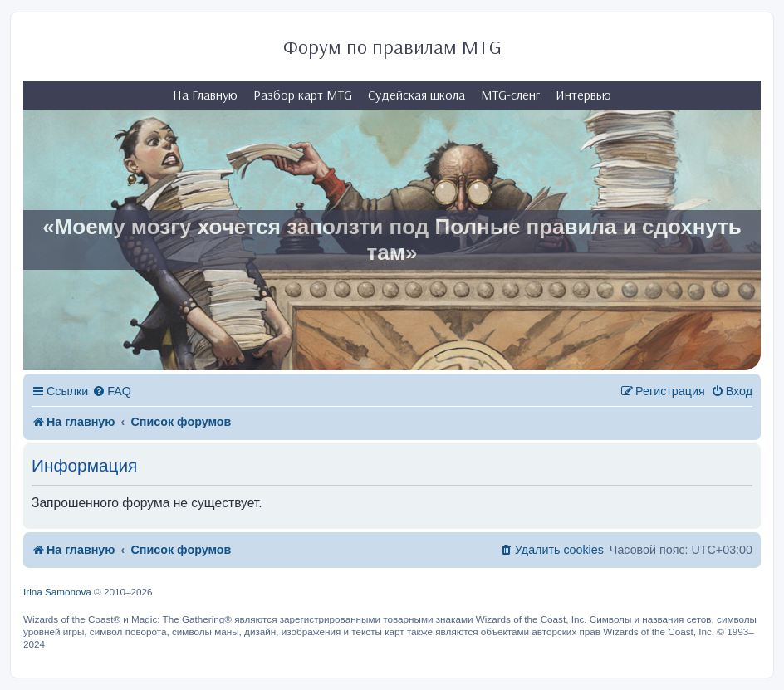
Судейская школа (416, 95)
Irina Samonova (57, 592)
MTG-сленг (510, 95)
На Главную (205, 95)
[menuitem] (112, 391)
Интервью (583, 95)
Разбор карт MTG (303, 95)
